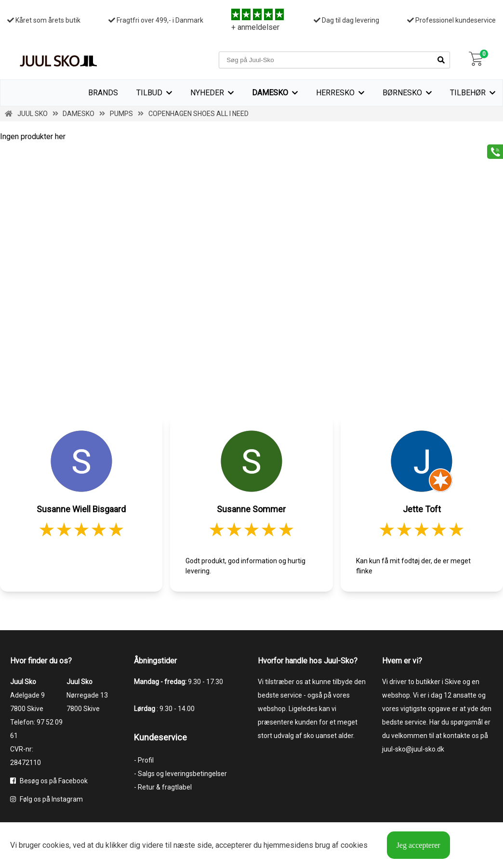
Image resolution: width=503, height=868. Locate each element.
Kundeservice (160, 737)
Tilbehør (468, 93)
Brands (103, 93)
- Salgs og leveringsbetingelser (180, 774)
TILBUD (149, 93)
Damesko (270, 93)
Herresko (335, 93)
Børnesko (402, 93)
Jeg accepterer (418, 845)
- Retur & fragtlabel (163, 787)
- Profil (144, 760)
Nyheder (207, 93)
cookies (56, 845)
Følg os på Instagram (46, 799)
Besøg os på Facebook (49, 781)
